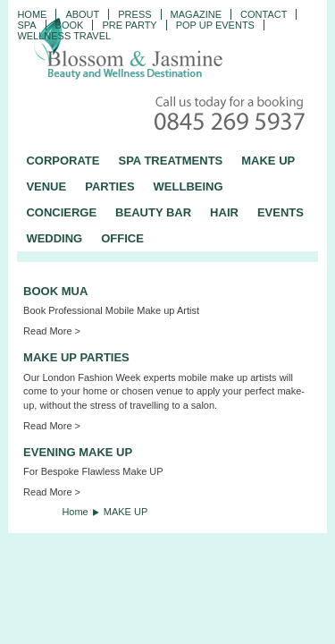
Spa (26, 25)
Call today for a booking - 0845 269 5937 (231, 115)
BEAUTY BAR (153, 212)
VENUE (46, 186)
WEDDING (54, 238)
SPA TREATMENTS (170, 161)
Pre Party (129, 25)
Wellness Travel (64, 36)
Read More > (52, 331)
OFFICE (122, 238)
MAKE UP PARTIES (76, 357)
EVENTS (281, 212)
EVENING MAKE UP (78, 452)
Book (70, 25)
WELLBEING (188, 186)
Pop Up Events (215, 25)
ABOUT (82, 14)
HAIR (224, 212)
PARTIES (109, 186)
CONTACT (264, 14)
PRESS (134, 14)
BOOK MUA (55, 291)
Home (32, 14)
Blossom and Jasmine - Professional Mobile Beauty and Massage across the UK (168, 50)
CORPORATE (63, 161)
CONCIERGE (61, 212)
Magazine (196, 14)
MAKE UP (268, 161)
